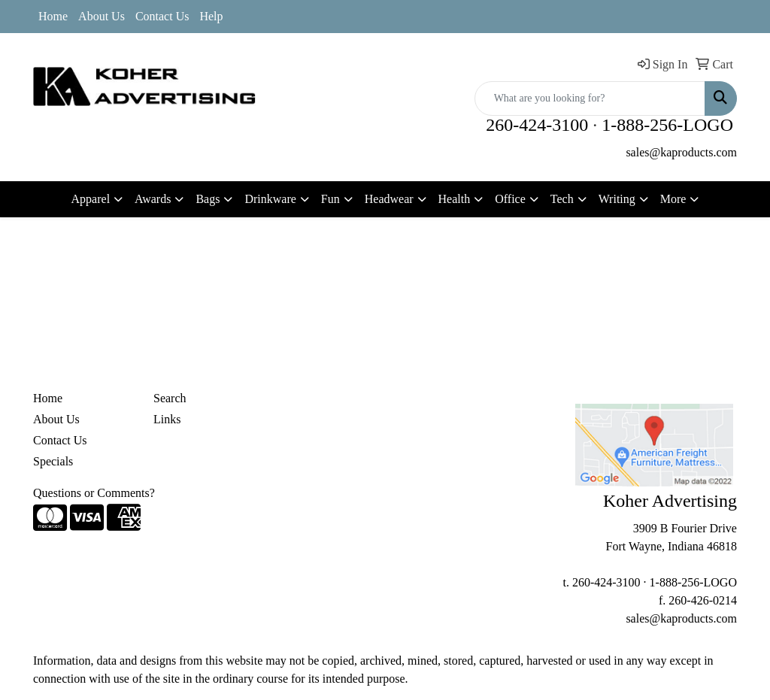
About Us (102, 16)
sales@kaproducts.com (681, 152)
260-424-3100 (537, 125)
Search (170, 398)
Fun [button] (330, 199)
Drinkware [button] (270, 199)
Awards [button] (153, 199)
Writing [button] (617, 199)
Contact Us (162, 16)
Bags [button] (208, 199)
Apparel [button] (91, 199)
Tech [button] (562, 199)
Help (211, 16)
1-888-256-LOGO (667, 125)
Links (167, 419)
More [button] (673, 199)
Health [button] (455, 199)
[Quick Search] (590, 98)
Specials (53, 461)
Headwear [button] (389, 199)
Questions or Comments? (94, 493)
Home (53, 16)
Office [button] (510, 199)
